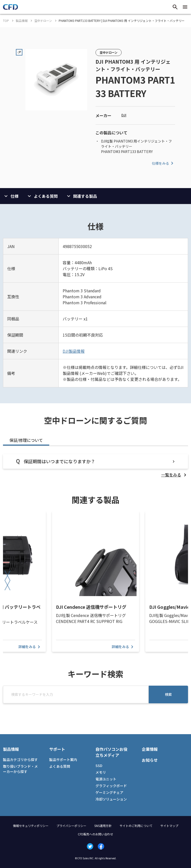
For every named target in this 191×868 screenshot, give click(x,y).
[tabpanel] (95, 466)
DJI (124, 115)
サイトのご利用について (136, 826)
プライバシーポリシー (71, 826)
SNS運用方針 (103, 826)
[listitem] (175, 475)
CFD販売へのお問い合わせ (95, 834)
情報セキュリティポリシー (31, 826)
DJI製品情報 (74, 351)
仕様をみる (163, 163)
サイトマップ (169, 826)
